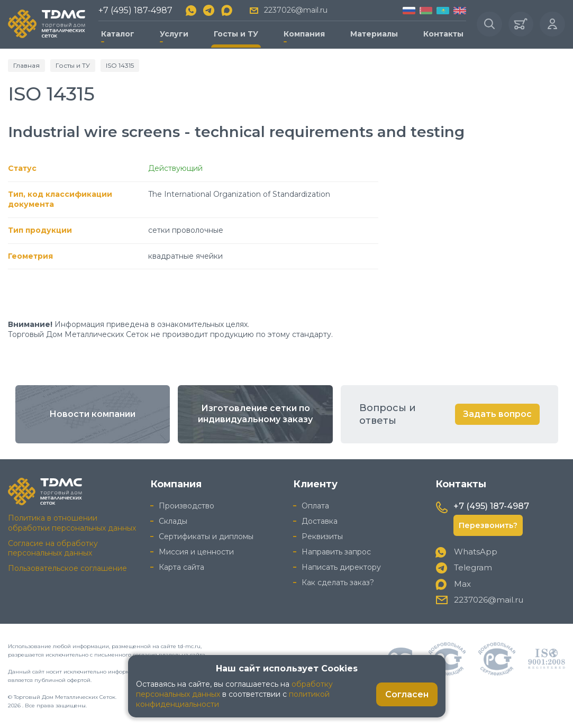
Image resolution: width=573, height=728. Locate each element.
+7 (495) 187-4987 (135, 10)
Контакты (443, 34)
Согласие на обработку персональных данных (53, 548)
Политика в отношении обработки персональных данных (72, 522)
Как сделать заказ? (338, 582)
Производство (187, 506)
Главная (26, 65)
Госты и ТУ (236, 34)
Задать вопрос (497, 414)
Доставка (320, 521)
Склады (173, 521)
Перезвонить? (488, 525)
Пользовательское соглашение (67, 568)
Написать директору (341, 567)
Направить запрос (336, 551)
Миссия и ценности (196, 551)
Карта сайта (181, 567)
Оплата (315, 506)
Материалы (374, 34)
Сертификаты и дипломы (206, 536)
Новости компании (93, 414)
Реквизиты (322, 536)
